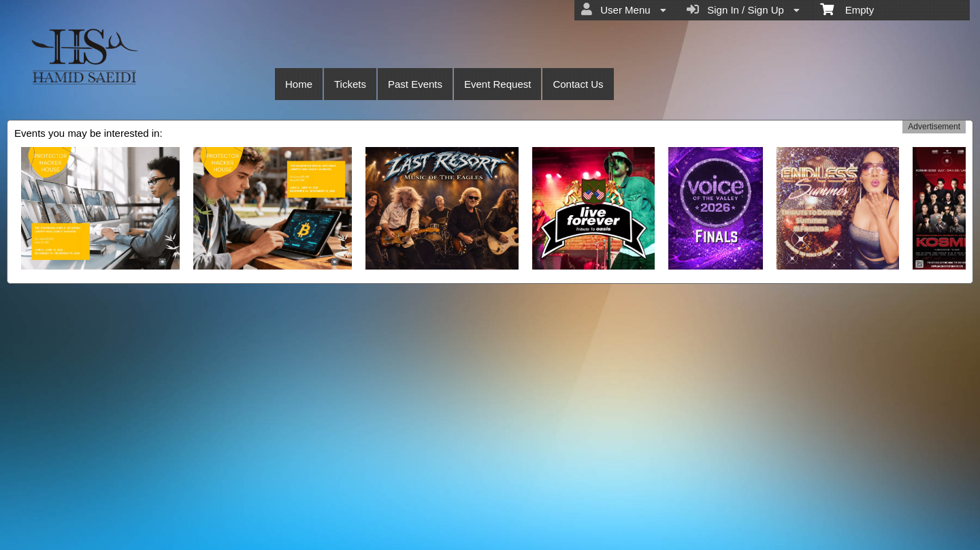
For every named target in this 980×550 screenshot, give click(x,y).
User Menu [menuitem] (624, 10)
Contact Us (578, 84)
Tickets (350, 84)
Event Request (497, 84)
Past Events (415, 84)
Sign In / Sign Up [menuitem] (743, 10)
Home (299, 84)
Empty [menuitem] (847, 9)
